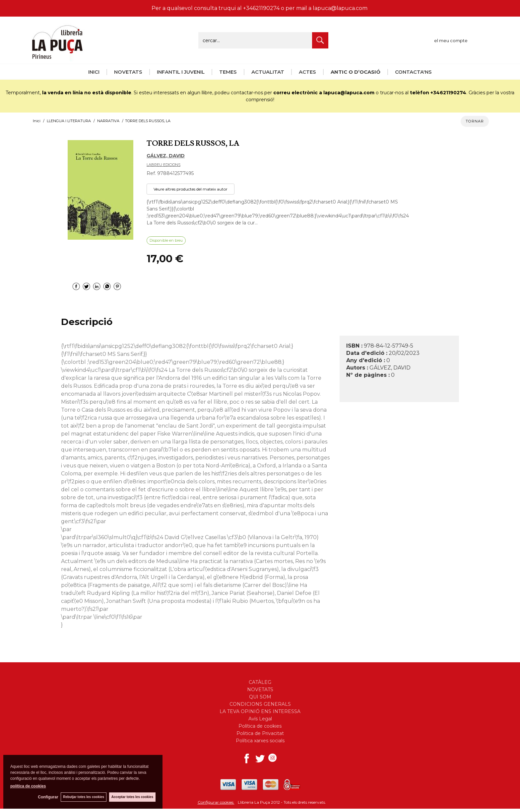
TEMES (228, 72)
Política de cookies (260, 726)
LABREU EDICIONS (163, 165)
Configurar (47, 797)
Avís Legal (260, 719)
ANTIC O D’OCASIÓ (356, 72)
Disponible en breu (166, 240)
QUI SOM (260, 697)
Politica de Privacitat (260, 733)
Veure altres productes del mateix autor (191, 189)
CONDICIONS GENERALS (260, 704)
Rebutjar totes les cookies (83, 797)
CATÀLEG (260, 682)
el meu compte (451, 41)
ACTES (307, 72)
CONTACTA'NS (413, 72)
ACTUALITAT (268, 72)
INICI (94, 72)
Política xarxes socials (260, 741)
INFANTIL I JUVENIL (181, 72)
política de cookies (28, 786)
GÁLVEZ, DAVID (166, 156)
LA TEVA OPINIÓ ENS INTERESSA (260, 711)
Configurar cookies (216, 802)
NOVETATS (128, 72)
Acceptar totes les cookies (132, 797)
